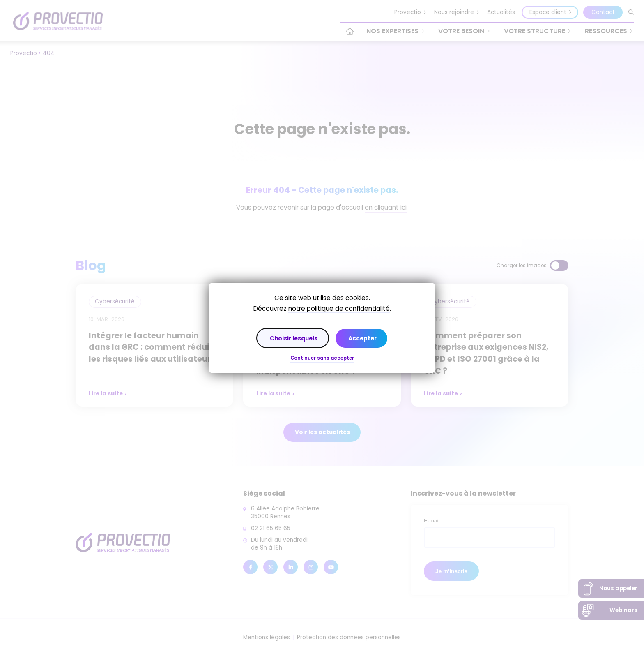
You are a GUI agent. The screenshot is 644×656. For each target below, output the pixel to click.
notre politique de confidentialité (339, 308)
